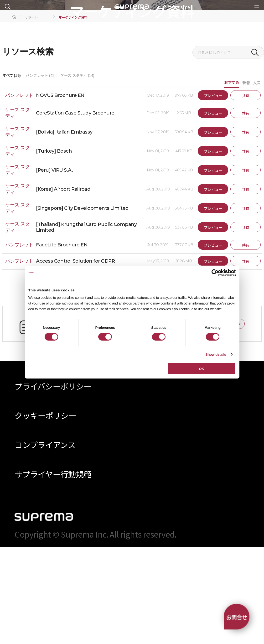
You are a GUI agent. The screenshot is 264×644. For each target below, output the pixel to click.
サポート (31, 114)
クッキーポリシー (45, 512)
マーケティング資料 (73, 114)
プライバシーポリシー (53, 483)
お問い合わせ (224, 421)
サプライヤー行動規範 (53, 571)
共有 (246, 193)
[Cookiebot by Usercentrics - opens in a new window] (215, 273)
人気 (257, 180)
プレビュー (213, 193)
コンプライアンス (45, 542)
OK (202, 369)
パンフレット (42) (41, 172)
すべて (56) (12, 172)
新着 (246, 180)
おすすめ (232, 179)
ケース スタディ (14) (77, 172)
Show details (216, 354)
